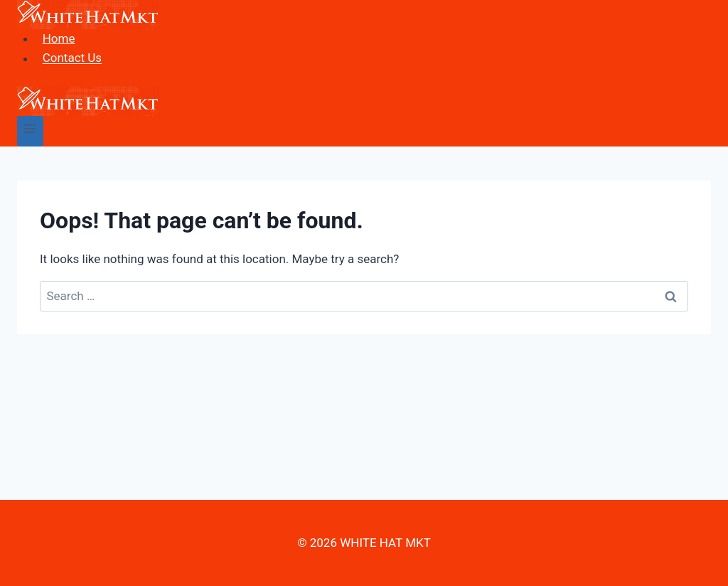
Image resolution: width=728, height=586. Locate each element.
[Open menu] (30, 131)
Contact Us (72, 58)
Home (59, 38)
